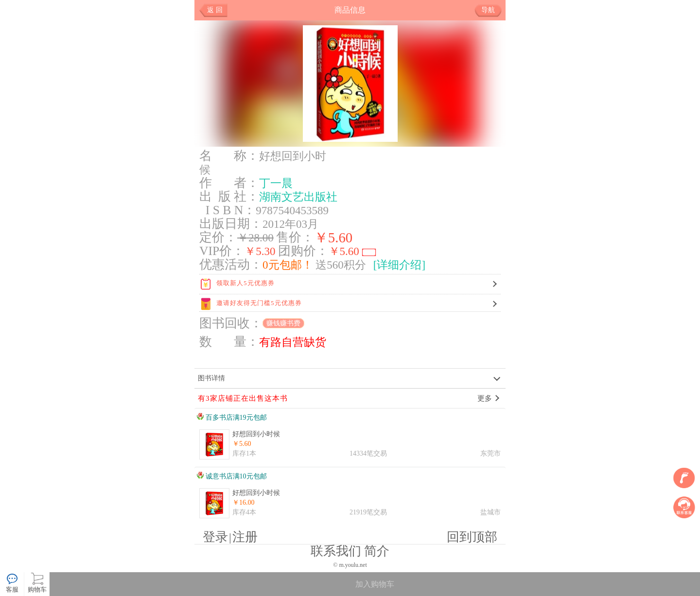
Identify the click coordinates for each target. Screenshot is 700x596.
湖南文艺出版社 (298, 197)
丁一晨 (276, 183)
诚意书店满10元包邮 (232, 476)
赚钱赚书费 (283, 323)
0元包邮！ (288, 265)
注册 (245, 537)
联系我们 (336, 551)
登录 (215, 537)
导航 (492, 10)
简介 (377, 551)
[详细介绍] (399, 265)
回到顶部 (472, 537)
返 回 (215, 10)
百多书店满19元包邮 (232, 417)
